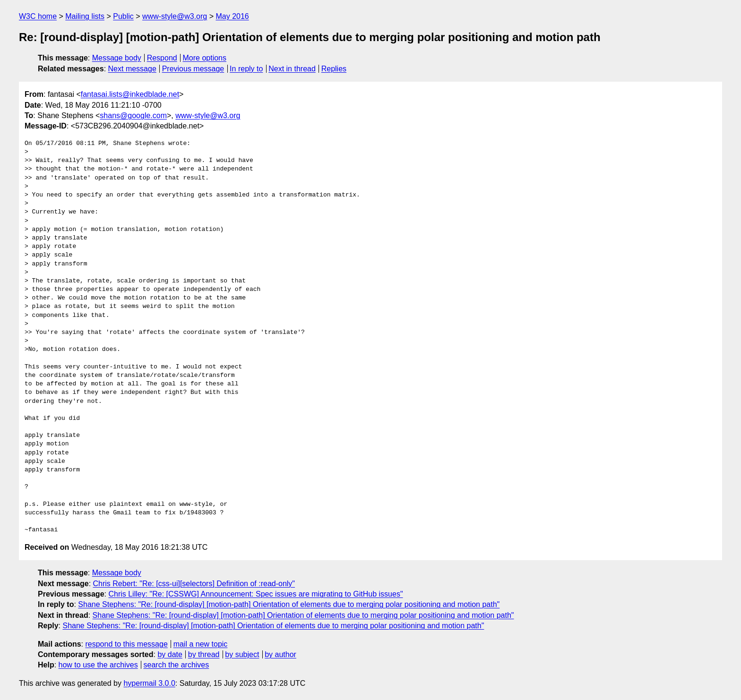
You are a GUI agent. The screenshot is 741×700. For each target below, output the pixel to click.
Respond (162, 58)
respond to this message (126, 644)
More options (205, 58)
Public (123, 16)
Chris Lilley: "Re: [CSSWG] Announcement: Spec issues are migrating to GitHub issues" (255, 594)
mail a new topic (201, 644)
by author (280, 654)
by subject (242, 654)
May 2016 (232, 16)
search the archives (177, 665)
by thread (204, 654)
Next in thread (292, 69)
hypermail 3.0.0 (149, 683)
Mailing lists (85, 16)
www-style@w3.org (175, 16)
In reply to (246, 69)
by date (170, 654)
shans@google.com (133, 115)
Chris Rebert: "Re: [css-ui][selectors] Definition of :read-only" (194, 584)
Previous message (193, 69)
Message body (117, 58)
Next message (132, 69)
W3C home (38, 16)
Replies (334, 69)
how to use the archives (98, 665)
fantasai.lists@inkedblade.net (130, 94)
